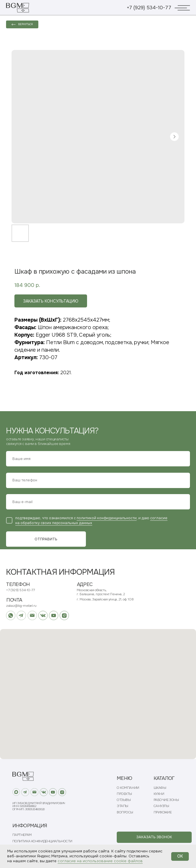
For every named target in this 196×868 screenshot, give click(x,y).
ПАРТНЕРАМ (22, 835)
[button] (154, 837)
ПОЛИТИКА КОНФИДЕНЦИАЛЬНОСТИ (43, 841)
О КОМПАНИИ (128, 788)
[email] (98, 502)
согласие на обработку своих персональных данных (91, 521)
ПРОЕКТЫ (124, 794)
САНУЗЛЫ (161, 806)
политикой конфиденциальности (107, 518)
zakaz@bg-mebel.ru (21, 606)
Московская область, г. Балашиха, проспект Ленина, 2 (101, 592)
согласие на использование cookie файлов (100, 861)
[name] (98, 459)
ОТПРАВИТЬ (46, 539)
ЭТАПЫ (122, 806)
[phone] (98, 480)
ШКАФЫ (160, 788)
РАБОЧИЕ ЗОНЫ (166, 800)
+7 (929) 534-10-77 (149, 8)
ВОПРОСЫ (125, 813)
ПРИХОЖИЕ (163, 813)
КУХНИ (159, 794)
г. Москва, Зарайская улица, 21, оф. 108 (105, 599)
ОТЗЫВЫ (124, 800)
